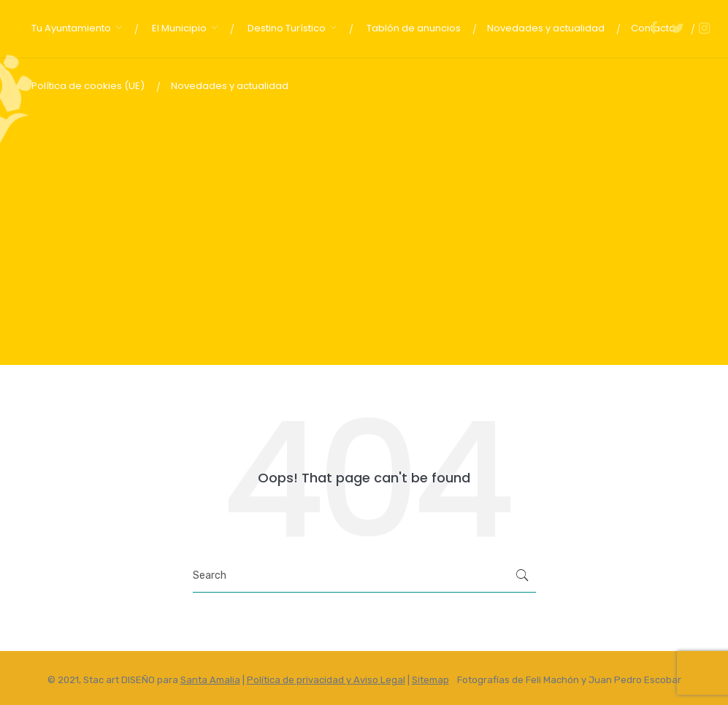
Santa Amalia (210, 680)
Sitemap (430, 680)
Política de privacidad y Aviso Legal (326, 680)
